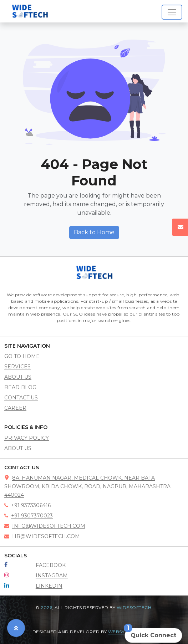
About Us (18, 448)
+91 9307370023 (29, 516)
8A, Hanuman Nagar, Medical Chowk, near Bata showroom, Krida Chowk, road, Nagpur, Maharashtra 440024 (87, 486)
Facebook (51, 565)
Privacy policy (27, 438)
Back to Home (94, 232)
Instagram (52, 576)
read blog (20, 387)
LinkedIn (49, 586)
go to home (22, 356)
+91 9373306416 (27, 505)
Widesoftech (134, 607)
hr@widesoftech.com (42, 536)
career (15, 408)
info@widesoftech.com (45, 526)
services (17, 367)
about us (18, 377)
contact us (21, 398)
